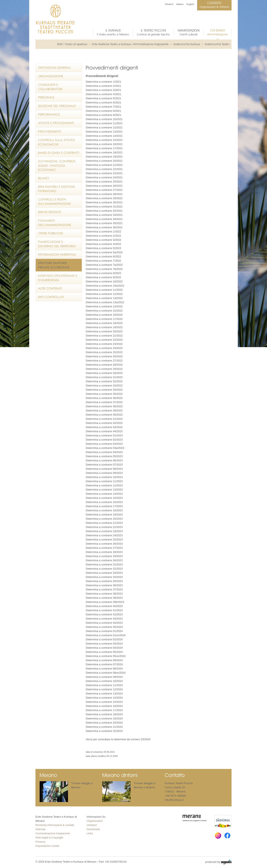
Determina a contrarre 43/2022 (104, 427)
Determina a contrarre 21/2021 (104, 165)
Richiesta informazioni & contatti (55, 825)
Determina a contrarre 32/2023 (104, 569)
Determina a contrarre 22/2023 (104, 527)
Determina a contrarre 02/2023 (104, 440)
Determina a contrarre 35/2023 (104, 581)
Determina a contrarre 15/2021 (104, 140)
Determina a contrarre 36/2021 (104, 227)
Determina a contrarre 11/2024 (104, 685)
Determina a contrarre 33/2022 (104, 386)
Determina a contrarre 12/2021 (104, 127)
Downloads (93, 829)
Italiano (180, 4)
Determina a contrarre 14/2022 (104, 306)
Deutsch (169, 4)
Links (90, 833)
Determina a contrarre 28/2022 (104, 365)
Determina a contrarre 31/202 (103, 207)
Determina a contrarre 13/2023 (104, 490)
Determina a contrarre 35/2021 (104, 223)
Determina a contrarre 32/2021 (104, 211)
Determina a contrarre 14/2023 (104, 494)
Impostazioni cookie (47, 846)
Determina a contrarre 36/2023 (104, 585)
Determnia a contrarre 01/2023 (104, 435)
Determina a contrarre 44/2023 (104, 623)
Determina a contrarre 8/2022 (103, 273)
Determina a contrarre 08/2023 (104, 469)
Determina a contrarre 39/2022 (104, 410)
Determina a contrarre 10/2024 (104, 681)
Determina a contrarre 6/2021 (103, 102)
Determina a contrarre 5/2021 (103, 98)
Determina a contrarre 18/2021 (104, 152)
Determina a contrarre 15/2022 (104, 311)
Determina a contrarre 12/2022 (104, 294)
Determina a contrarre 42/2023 (104, 614)
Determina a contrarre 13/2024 (104, 694)
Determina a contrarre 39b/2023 (105, 602)
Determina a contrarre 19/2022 (104, 327)
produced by (218, 862)
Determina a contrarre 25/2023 (104, 540)
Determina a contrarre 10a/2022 (105, 286)
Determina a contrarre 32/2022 (104, 381)
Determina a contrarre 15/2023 (104, 498)
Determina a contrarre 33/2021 (104, 215)
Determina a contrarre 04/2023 (104, 452)
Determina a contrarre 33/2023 (104, 573)
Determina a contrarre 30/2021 (104, 202)
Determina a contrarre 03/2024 (104, 644)
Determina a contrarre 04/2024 (104, 648)
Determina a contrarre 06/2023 (104, 460)
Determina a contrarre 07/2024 (104, 664)
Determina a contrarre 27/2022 (104, 361)
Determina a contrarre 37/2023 (104, 589)
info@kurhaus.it (174, 800)
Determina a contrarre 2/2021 (103, 86)
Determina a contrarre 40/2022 (104, 415)
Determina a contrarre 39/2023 (104, 598)
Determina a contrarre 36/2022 (104, 398)
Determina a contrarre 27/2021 (104, 190)
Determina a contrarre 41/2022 (104, 419)
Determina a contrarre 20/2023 (104, 519)
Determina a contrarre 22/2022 (104, 340)
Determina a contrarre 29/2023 (104, 556)
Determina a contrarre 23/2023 (104, 531)
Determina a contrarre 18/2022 (104, 323)
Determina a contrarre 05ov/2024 (106, 656)
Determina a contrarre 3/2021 (103, 90)
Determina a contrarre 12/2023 (104, 485)
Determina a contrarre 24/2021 (104, 177)
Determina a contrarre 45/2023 (104, 627)
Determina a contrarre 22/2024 (104, 731)
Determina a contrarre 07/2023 (104, 465)
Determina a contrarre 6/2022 (103, 256)
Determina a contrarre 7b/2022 (104, 269)
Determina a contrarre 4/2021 (103, 94)
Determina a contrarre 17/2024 (104, 710)
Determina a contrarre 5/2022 (103, 248)
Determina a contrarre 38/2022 (104, 406)
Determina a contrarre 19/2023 (104, 515)
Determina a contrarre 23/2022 (104, 344)
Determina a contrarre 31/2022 (104, 377)
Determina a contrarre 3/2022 (103, 240)
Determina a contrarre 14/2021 (104, 136)
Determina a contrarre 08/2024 (104, 669)
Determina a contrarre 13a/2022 (105, 302)
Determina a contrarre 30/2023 (104, 560)
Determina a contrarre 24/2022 (104, 348)
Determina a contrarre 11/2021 (104, 123)
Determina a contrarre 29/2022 (104, 369)
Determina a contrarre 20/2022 (104, 331)
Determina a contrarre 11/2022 (104, 290)
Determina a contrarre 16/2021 (104, 144)
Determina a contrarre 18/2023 (104, 510)
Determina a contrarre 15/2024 (104, 702)
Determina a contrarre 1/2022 (103, 232)
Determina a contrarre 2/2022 (103, 236)
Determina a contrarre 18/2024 (104, 714)
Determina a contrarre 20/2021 (104, 161)
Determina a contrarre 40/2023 (104, 606)
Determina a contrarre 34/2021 (104, 219)
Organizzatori (95, 821)
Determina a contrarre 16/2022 (104, 315)
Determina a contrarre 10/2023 (104, 477)
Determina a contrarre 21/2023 (104, 523)
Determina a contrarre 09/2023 (104, 473)
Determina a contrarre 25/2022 (104, 352)
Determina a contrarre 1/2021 (103, 82)
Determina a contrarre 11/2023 (104, 481)
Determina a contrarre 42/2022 (104, 423)
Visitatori (92, 825)
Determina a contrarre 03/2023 (104, 444)
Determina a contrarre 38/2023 (104, 594)
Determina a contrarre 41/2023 (104, 610)
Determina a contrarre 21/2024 (104, 727)
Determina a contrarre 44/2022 (104, 431)
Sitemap (40, 829)
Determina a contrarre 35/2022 (104, 394)
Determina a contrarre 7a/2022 (104, 265)
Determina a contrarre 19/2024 (104, 718)
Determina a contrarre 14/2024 (104, 698)
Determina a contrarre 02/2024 (104, 639)
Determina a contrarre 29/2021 (104, 198)
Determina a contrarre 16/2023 (104, 502)
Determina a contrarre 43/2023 (104, 619)
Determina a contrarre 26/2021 (104, 186)
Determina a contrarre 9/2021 (103, 115)
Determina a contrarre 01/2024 (104, 631)
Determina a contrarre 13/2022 (104, 298)
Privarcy (40, 842)
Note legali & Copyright (49, 838)
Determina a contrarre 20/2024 (104, 723)
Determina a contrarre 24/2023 (104, 535)
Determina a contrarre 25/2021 (104, 182)
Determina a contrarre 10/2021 (104, 119)
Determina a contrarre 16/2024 (104, 706)
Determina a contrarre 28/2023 (104, 552)
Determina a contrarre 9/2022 (103, 277)
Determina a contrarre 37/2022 (104, 402)
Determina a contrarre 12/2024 (104, 689)
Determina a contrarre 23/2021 (104, 173)
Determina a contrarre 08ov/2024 (106, 673)
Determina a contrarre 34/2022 (104, 390)
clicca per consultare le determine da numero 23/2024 (118, 739)
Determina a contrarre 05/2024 (104, 652)
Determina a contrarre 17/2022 (104, 319)
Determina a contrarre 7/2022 (103, 261)
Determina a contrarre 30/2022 (104, 373)
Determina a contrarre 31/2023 (104, 564)
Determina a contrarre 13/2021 (104, 132)
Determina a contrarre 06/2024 (104, 660)
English (190, 4)
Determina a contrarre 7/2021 (103, 107)
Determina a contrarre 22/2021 (104, 169)
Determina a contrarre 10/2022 (104, 281)
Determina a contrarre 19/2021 (104, 157)
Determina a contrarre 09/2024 (104, 677)
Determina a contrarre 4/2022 (103, 244)
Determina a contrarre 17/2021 (104, 148)
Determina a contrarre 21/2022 (104, 336)
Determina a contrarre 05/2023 (104, 456)
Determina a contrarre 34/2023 (104, 577)
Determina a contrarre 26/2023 (104, 544)
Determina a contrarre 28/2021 (104, 194)
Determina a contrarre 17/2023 (104, 506)
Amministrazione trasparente (53, 833)
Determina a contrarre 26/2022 (104, 356)
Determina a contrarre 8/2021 (103, 111)
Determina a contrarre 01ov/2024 (106, 635)
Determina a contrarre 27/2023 (104, 548)
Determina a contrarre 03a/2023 (105, 448)
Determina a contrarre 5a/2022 (104, 252)
